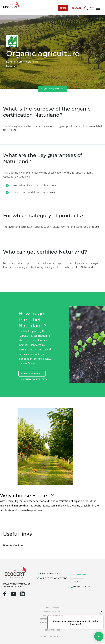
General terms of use (53, 612)
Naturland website (13, 545)
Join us (77, 581)
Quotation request (32, 373)
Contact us (80, 574)
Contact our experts (35, 379)
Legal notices (53, 608)
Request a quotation (53, 89)
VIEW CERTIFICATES (50, 574)
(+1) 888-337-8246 (82, 587)
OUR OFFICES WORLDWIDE (54, 578)
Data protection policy (52, 615)
